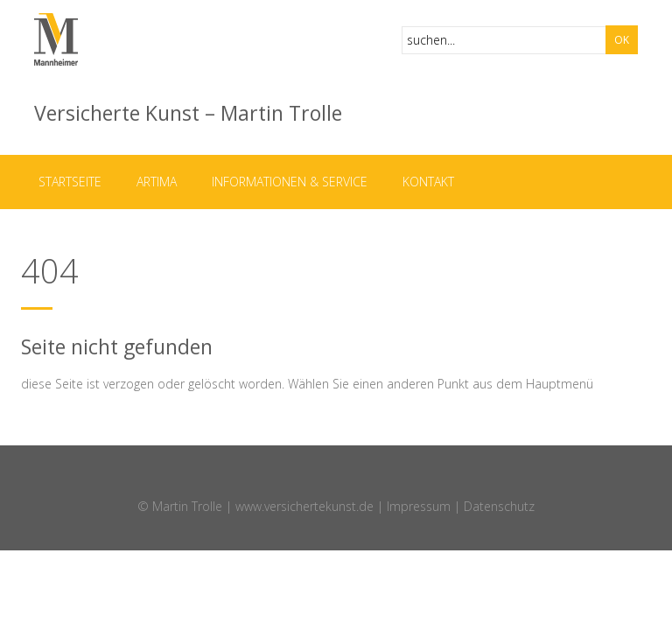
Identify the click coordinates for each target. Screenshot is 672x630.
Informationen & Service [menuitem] (290, 182)
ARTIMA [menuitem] (157, 182)
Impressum (419, 506)
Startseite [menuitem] (70, 182)
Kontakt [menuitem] (428, 182)
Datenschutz (499, 506)
